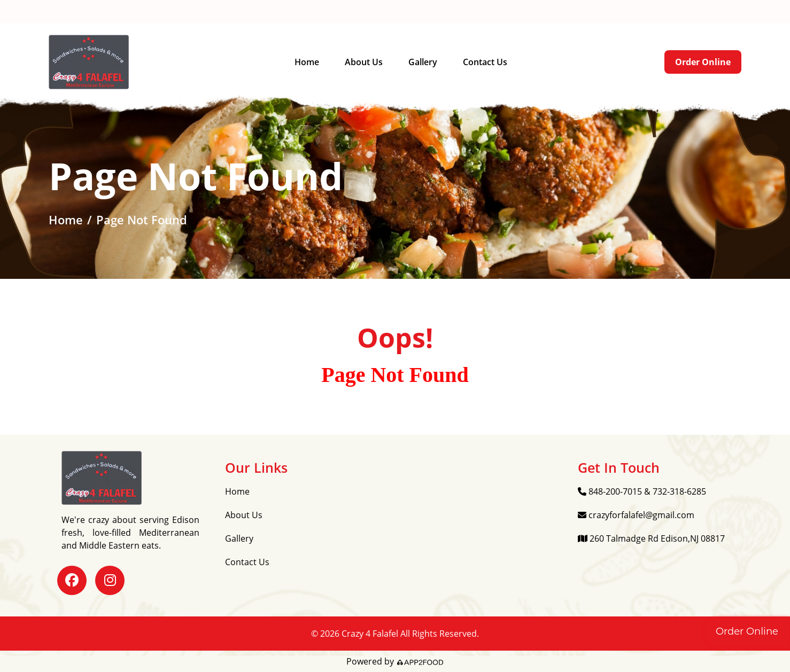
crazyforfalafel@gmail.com (255, 12)
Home (307, 62)
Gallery (423, 62)
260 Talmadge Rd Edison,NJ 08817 (404, 12)
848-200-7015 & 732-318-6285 (115, 12)
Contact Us (485, 62)
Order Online (703, 62)
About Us (364, 62)
